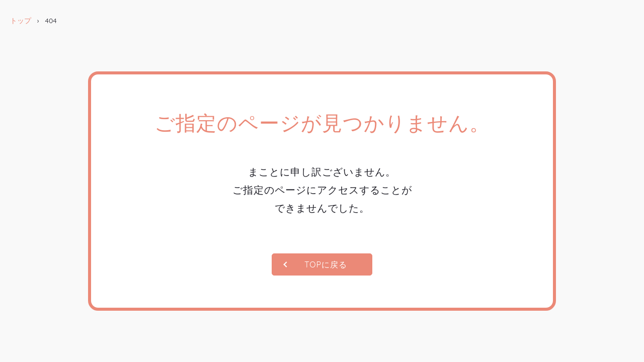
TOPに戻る (326, 264)
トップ (21, 21)
